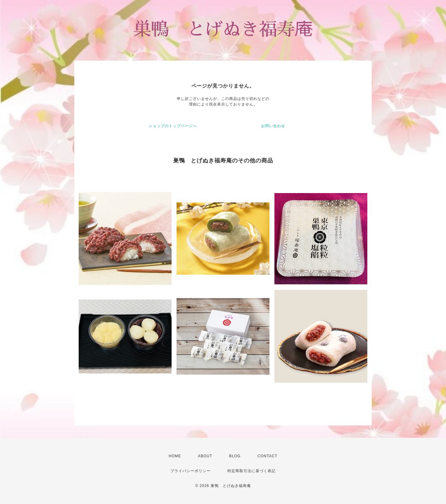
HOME (175, 456)
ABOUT (205, 456)
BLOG (235, 456)
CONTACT (267, 456)
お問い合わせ (273, 126)
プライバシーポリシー (190, 471)
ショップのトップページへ (173, 126)
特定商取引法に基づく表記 (251, 471)
